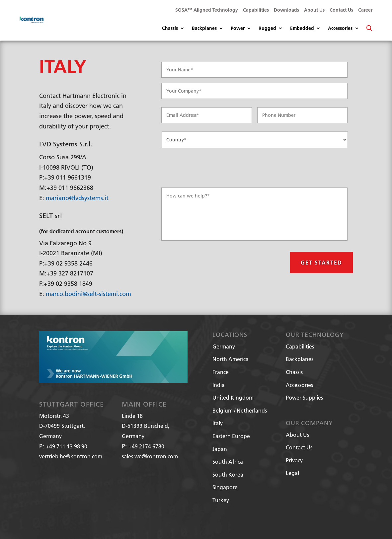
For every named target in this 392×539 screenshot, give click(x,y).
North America (231, 359)
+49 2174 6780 (146, 446)
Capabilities (256, 10)
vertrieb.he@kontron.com (71, 456)
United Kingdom (233, 397)
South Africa (228, 462)
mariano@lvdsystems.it (77, 198)
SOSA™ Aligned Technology (207, 10)
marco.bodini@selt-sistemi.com (88, 294)
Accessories (340, 29)
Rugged (267, 29)
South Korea (228, 474)
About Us (314, 10)
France (221, 372)
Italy (218, 423)
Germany (224, 346)
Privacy (294, 460)
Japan (220, 449)
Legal (292, 473)
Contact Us (341, 10)
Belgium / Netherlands (240, 410)
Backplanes (204, 29)
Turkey (221, 500)
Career (365, 10)
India (219, 385)
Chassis (170, 29)
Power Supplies (304, 397)
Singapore (225, 487)
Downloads (286, 10)
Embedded (302, 29)
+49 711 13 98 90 (67, 446)
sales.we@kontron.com (150, 456)
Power (238, 29)
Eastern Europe (231, 436)
